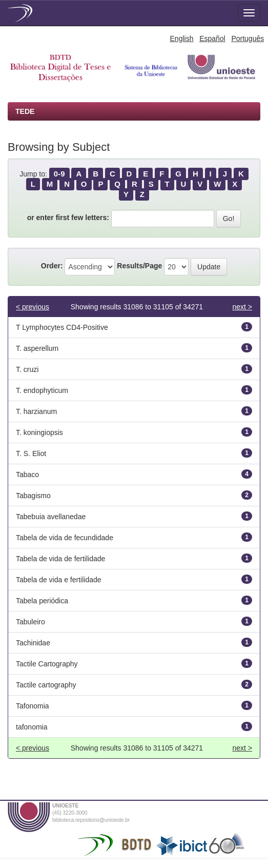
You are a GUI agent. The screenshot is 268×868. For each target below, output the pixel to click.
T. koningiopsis (39, 432)
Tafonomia (33, 706)
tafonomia (32, 727)
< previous (33, 307)
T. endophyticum (42, 390)
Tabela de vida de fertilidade (60, 559)
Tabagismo (33, 496)
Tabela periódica (42, 601)
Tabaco (27, 475)
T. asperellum (37, 348)
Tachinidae (33, 643)
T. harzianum (36, 411)
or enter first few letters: (68, 218)
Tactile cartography (46, 685)
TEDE (25, 111)
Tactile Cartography (47, 664)
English (182, 38)
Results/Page (139, 266)
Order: (52, 266)
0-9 (59, 174)
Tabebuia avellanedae (51, 517)
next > (242, 307)
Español (212, 38)
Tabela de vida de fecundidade (65, 538)
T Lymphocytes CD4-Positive (62, 327)
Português (248, 38)
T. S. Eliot (31, 453)
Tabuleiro (30, 622)
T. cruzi (27, 369)
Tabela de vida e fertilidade (59, 580)
